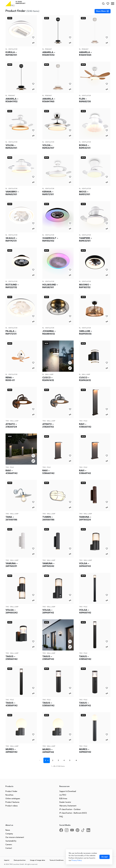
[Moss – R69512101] (95, 170)
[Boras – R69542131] (95, 124)
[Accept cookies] (105, 857)
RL (6, 49)
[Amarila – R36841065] (95, 31)
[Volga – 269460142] (95, 542)
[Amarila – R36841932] (21, 77)
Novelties (9, 795)
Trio (7, 421)
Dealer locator (65, 802)
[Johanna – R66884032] (58, 310)
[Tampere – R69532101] (95, 217)
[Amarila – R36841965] (58, 77)
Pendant (48, 49)
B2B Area (63, 799)
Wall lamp (49, 374)
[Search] (103, 4)
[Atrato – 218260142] (58, 403)
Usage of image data (37, 860)
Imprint (7, 860)
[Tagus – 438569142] (21, 681)
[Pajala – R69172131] (21, 310)
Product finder (11, 791)
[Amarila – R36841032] (58, 31)
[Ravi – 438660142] (95, 403)
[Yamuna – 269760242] (58, 542)
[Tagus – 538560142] (58, 681)
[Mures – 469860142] (95, 728)
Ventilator (13, 49)
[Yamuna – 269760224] (95, 496)
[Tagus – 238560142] (21, 635)
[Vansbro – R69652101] (21, 170)
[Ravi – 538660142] (58, 449)
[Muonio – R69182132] (95, 263)
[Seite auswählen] (48, 760)
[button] (113, 4)
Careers (9, 844)
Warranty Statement (68, 806)
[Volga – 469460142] (95, 588)
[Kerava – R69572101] (58, 170)
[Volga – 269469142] (58, 588)
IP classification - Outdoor (70, 809)
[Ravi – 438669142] (21, 449)
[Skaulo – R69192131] (21, 217)
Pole (85, 421)
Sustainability (11, 841)
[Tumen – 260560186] (58, 496)
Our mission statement (15, 837)
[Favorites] (108, 4)
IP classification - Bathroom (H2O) (73, 813)
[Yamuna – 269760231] (21, 542)
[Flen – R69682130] (95, 77)
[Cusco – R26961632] (58, 356)
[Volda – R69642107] (58, 124)
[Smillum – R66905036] (95, 310)
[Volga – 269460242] (21, 588)
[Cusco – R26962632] (95, 356)
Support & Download (68, 791)
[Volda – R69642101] (21, 124)
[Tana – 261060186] (21, 496)
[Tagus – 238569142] (58, 635)
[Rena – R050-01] (21, 356)
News (8, 830)
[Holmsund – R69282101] (58, 263)
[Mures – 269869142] (58, 728)
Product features (12, 802)
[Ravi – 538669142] (95, 449)
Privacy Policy (77, 860)
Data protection (20, 860)
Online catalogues (13, 799)
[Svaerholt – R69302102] (58, 217)
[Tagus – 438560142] (95, 635)
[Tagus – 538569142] (95, 681)
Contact (9, 848)
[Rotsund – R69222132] (21, 263)
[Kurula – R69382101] (21, 31)
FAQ (61, 817)
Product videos (12, 806)
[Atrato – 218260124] (21, 403)
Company (9, 834)
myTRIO (63, 795)
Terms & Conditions (57, 860)
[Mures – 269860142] (21, 728)
